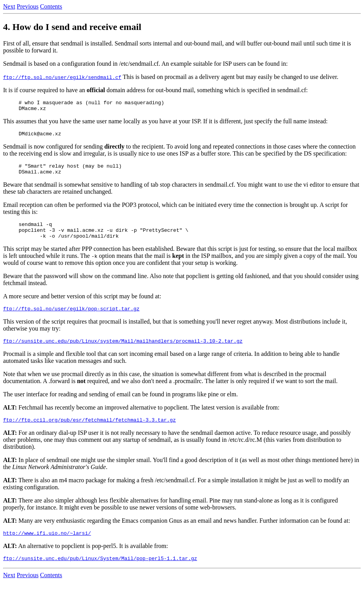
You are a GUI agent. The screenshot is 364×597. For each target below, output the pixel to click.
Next (9, 6)
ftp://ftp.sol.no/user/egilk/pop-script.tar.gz (71, 319)
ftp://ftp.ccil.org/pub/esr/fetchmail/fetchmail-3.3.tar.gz (90, 432)
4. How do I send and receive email (72, 27)
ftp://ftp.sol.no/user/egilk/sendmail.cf (62, 77)
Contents (51, 6)
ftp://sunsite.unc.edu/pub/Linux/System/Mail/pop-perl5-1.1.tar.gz (100, 573)
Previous (28, 6)
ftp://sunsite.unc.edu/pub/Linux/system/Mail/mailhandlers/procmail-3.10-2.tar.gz (123, 352)
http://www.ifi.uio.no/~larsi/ (47, 547)
